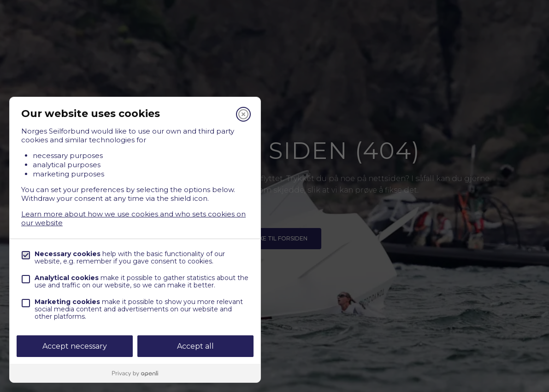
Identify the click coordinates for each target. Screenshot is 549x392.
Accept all (195, 346)
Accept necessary (75, 346)
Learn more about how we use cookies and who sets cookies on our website (133, 218)
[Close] (243, 114)
